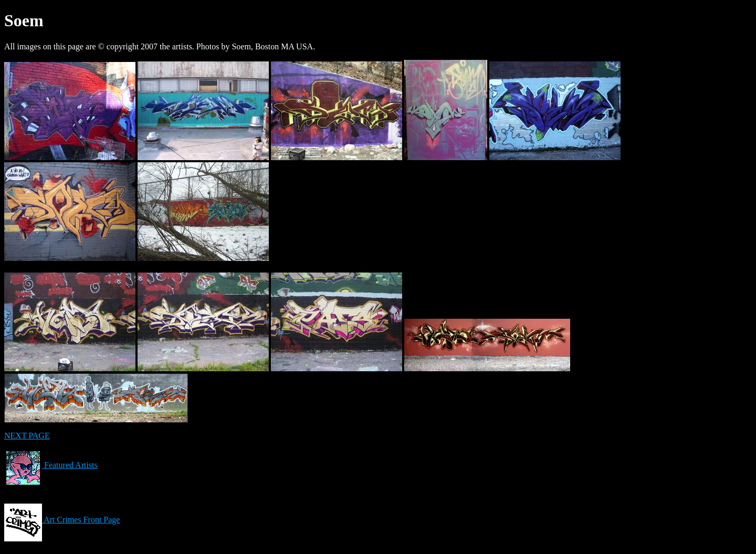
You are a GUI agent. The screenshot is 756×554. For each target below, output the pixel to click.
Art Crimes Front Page (62, 520)
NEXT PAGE (27, 436)
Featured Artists (51, 465)
